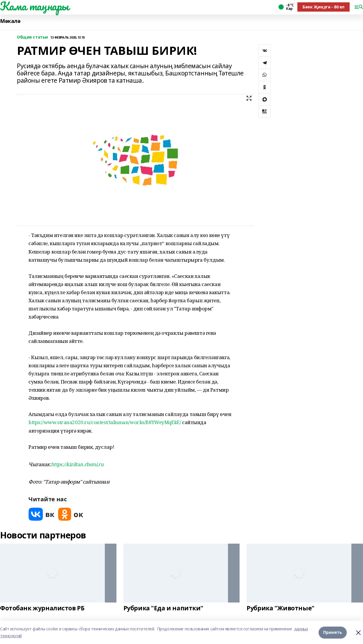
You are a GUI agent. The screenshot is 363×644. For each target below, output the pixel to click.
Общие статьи (32, 37)
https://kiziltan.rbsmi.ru (77, 464)
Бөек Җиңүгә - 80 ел (324, 7)
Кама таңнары (34, 6)
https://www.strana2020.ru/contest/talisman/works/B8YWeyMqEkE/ (105, 422)
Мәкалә (10, 21)
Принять (333, 632)
